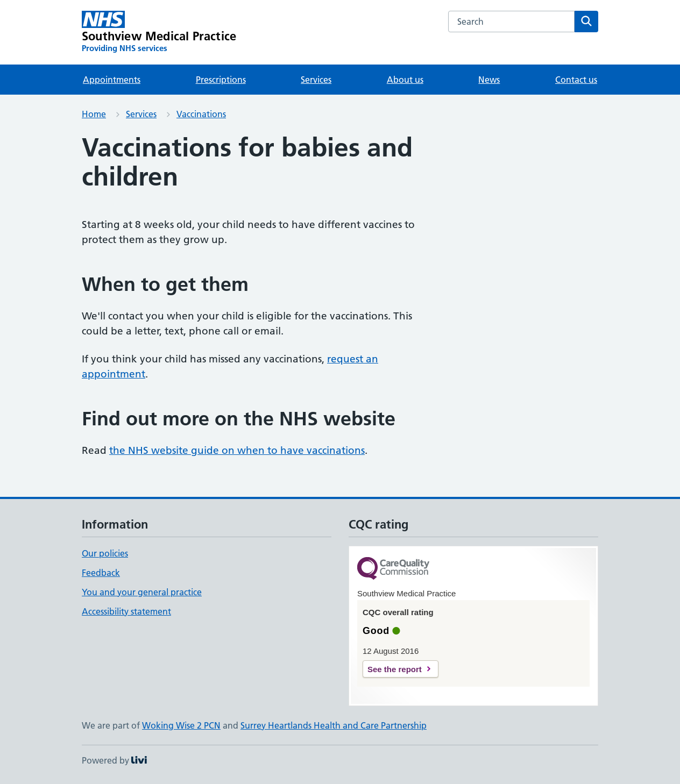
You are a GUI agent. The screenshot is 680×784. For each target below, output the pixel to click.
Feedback (101, 573)
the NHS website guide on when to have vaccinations (237, 450)
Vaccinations (201, 114)
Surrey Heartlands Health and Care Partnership (334, 725)
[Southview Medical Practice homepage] (159, 32)
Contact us (576, 80)
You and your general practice (142, 592)
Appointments (112, 80)
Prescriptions (221, 80)
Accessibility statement (126, 611)
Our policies (105, 553)
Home (94, 114)
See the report (395, 669)
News (489, 80)
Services (316, 80)
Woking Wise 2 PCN (181, 725)
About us (405, 80)
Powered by (114, 760)
